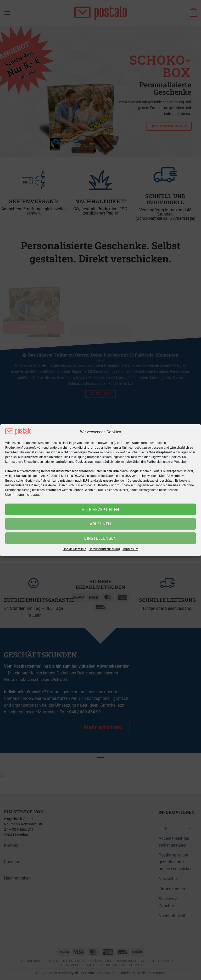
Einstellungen (100, 538)
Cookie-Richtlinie (74, 549)
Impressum (130, 549)
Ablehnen (100, 524)
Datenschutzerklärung (104, 549)
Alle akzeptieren (100, 510)
